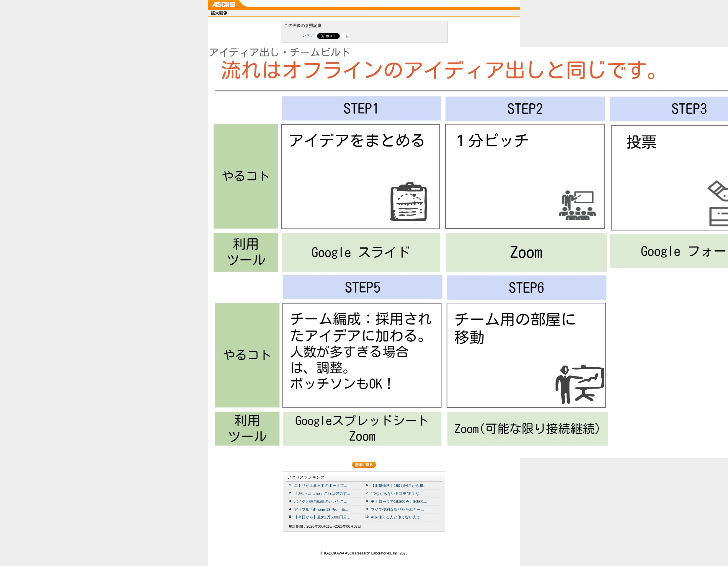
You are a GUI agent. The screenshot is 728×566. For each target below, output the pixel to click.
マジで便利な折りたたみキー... (397, 509)
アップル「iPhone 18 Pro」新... (321, 509)
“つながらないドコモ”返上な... (397, 494)
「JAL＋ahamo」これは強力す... (322, 494)
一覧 (346, 36)
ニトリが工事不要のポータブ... (321, 486)
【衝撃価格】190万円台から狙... (399, 486)
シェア (308, 35)
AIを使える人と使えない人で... (397, 517)
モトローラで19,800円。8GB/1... (399, 501)
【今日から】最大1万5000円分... (322, 517)
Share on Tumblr (386, 36)
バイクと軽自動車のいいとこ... (321, 501)
